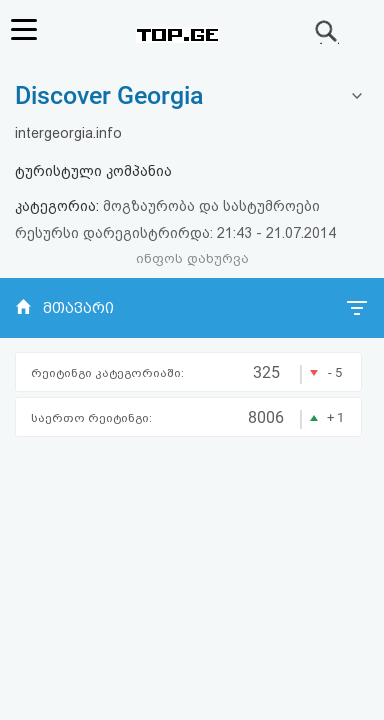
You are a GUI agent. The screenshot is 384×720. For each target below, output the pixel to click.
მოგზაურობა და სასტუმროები (211, 206)
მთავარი (78, 308)
